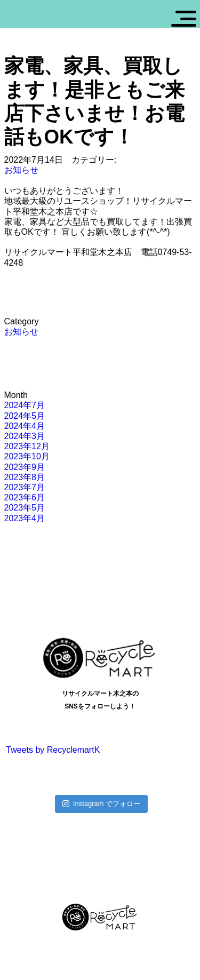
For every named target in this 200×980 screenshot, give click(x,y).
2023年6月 (25, 497)
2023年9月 (25, 467)
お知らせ (21, 170)
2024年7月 (25, 405)
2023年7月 (25, 487)
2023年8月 (25, 477)
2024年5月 (25, 416)
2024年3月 (25, 436)
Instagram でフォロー (102, 804)
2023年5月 (25, 508)
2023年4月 (25, 518)
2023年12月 (27, 446)
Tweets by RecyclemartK (53, 750)
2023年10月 (27, 456)
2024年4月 (25, 426)
